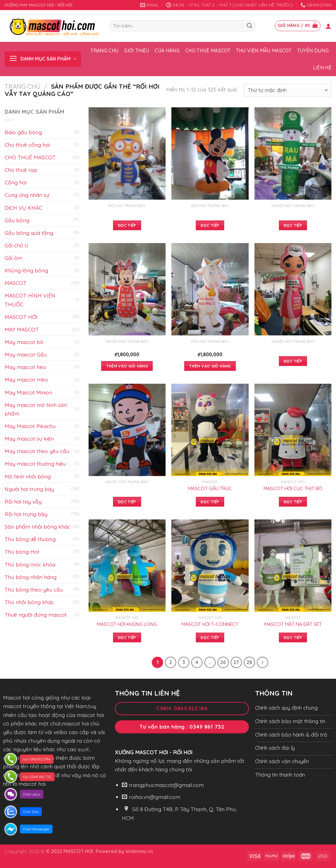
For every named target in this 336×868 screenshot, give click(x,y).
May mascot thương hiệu (35, 464)
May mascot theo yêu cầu (37, 451)
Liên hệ (322, 68)
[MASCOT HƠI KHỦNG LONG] (127, 566)
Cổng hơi (16, 182)
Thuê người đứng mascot (36, 615)
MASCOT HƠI (21, 317)
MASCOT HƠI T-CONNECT (210, 624)
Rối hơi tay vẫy (23, 501)
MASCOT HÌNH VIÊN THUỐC (30, 300)
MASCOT (16, 283)
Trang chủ (104, 50)
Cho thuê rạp (21, 170)
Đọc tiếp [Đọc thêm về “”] (127, 225)
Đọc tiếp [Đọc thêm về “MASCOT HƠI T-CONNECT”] (210, 637)
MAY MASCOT (22, 329)
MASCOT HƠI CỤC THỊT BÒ (293, 488)
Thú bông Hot (22, 552)
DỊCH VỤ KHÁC (23, 208)
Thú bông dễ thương (30, 539)
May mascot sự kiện (29, 438)
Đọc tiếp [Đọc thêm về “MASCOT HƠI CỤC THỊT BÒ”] (293, 502)
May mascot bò (24, 342)
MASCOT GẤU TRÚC (210, 488)
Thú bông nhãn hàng (31, 577)
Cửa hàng (167, 50)
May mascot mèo (26, 379)
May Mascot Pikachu (30, 426)
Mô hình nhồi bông (28, 476)
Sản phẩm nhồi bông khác (37, 526)
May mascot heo (25, 367)
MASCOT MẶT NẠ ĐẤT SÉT (293, 624)
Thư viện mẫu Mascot (264, 50)
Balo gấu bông (23, 132)
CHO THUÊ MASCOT (30, 157)
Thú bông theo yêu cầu (34, 589)
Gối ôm (13, 258)
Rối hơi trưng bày (26, 514)
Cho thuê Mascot (208, 50)
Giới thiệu (137, 50)
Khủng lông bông (26, 270)
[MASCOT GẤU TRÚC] (210, 430)
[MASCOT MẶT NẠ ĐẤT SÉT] (293, 566)
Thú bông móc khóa (30, 564)
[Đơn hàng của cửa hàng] (287, 90)
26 (223, 662)
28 (249, 662)
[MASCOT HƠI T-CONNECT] (210, 566)
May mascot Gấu (26, 354)
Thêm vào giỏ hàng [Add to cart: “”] (127, 366)
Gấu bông (17, 220)
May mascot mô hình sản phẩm (36, 409)
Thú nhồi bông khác (29, 602)
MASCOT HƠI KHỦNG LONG (127, 624)
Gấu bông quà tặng (29, 233)
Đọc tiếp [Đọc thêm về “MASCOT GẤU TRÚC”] (210, 502)
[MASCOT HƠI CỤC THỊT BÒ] (293, 430)
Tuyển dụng (313, 50)
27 (236, 662)
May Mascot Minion (28, 392)
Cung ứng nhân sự (27, 195)
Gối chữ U (16, 245)
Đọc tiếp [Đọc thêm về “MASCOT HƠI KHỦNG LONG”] (127, 637)
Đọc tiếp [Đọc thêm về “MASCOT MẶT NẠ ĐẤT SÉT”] (293, 637)
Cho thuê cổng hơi (27, 145)
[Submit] (249, 26)
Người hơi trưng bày (29, 489)
